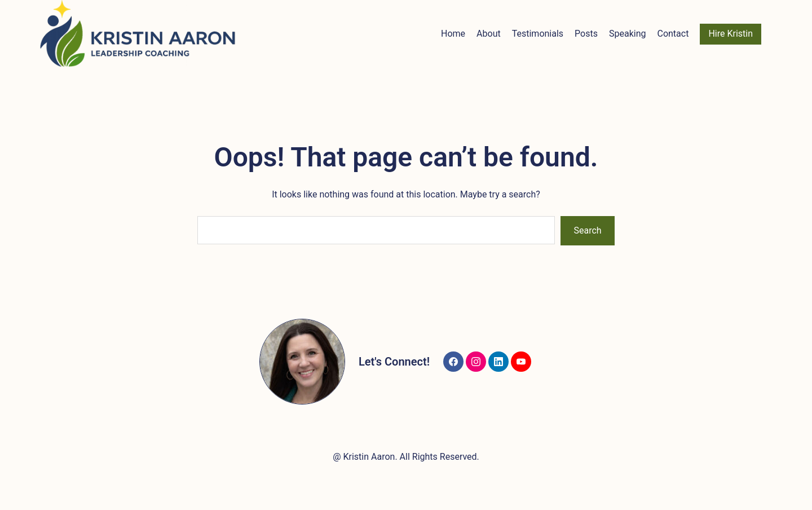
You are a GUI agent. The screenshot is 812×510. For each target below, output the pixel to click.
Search (588, 230)
